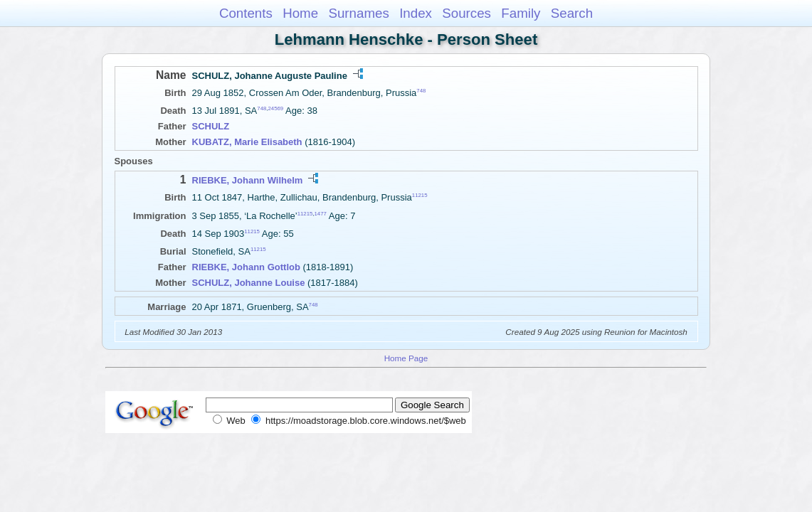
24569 (275, 108)
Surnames (358, 13)
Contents (246, 13)
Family (521, 13)
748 (421, 91)
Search (572, 13)
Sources (466, 13)
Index (416, 13)
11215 (420, 195)
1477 (321, 213)
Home (300, 13)
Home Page (406, 358)
